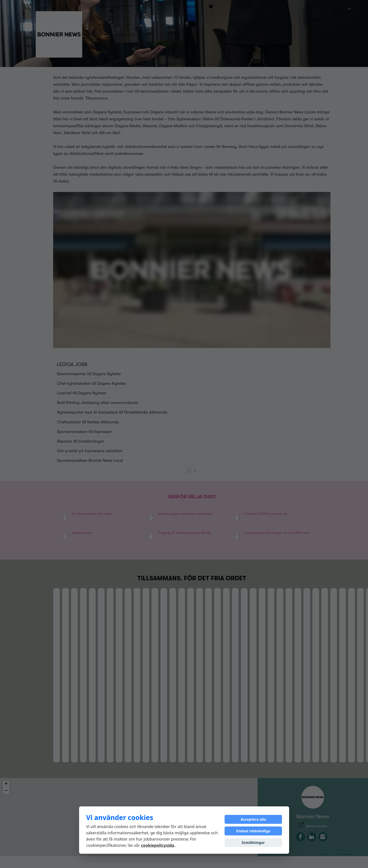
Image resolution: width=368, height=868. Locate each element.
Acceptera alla (253, 819)
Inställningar (253, 843)
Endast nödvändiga (253, 831)
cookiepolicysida (158, 845)
